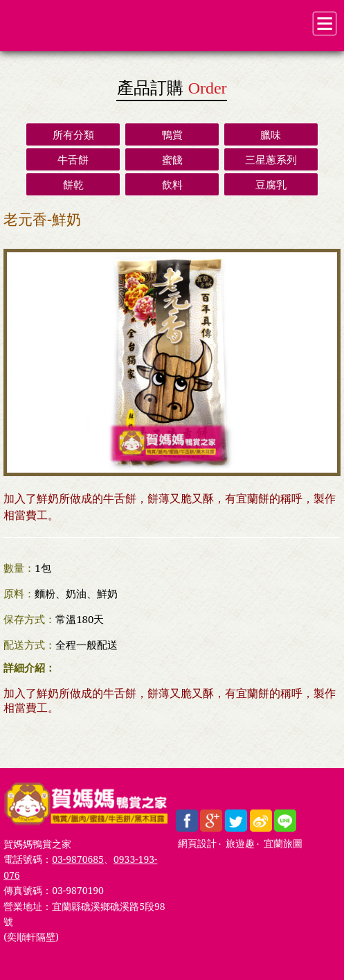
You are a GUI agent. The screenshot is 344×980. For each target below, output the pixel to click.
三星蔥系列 (271, 159)
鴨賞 (172, 134)
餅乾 (73, 184)
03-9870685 (78, 859)
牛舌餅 (73, 159)
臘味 (271, 134)
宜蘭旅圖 (283, 844)
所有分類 (73, 134)
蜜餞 (172, 159)
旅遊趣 (240, 844)
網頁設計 (197, 844)
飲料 (172, 184)
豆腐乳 (271, 184)
